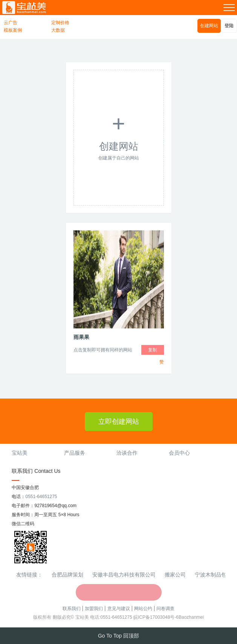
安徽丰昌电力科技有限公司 (124, 575)
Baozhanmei (191, 617)
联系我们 (72, 609)
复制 (153, 350)
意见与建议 (119, 609)
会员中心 (179, 453)
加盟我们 (94, 609)
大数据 (58, 30)
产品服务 (75, 453)
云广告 (11, 23)
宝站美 (20, 453)
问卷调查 (165, 609)
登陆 (229, 26)
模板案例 (13, 30)
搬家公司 (175, 575)
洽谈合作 (127, 453)
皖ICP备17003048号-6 (156, 617)
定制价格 (60, 23)
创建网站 (209, 26)
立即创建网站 (119, 422)
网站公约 (143, 609)
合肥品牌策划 (67, 575)
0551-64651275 (41, 497)
